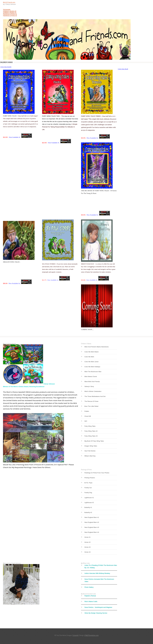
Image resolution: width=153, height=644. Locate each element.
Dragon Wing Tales (91, 446)
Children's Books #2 (10, 11)
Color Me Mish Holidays (92, 367)
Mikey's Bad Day (90, 456)
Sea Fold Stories (90, 451)
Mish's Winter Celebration (93, 391)
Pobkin (87, 411)
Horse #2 (87, 542)
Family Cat (88, 488)
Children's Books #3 (10, 12)
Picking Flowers (90, 478)
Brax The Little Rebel (91, 406)
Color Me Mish (89, 357)
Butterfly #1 (88, 507)
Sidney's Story (89, 386)
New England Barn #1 (92, 517)
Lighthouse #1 (89, 498)
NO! (86, 421)
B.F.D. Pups (88, 483)
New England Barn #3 (92, 527)
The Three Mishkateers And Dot (95, 396)
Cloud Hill (88, 416)
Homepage (7, 9)
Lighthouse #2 (89, 503)
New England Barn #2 (92, 522)
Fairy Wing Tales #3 (91, 436)
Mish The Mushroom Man (93, 372)
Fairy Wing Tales (90, 426)
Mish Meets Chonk (91, 377)
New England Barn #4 (92, 532)
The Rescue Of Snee (91, 401)
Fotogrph (75, 635)
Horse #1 (87, 537)
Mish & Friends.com (9, 2)
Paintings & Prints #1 (10, 14)
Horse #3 (87, 547)
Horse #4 (87, 552)
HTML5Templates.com (91, 635)
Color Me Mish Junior (91, 362)
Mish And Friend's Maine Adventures (96, 347)
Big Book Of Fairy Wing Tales (94, 441)
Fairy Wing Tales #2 (91, 431)
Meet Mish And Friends (92, 382)
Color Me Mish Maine (91, 352)
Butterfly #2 (88, 512)
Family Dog (88, 493)
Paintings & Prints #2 (10, 15)
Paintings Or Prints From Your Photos (97, 473)
